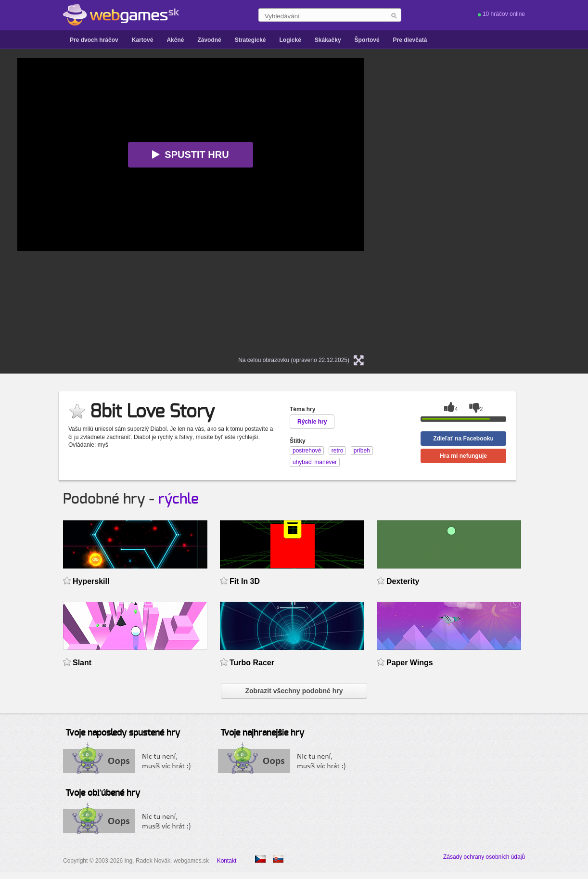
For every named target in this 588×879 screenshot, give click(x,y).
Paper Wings (410, 663)
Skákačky (328, 40)
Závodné (209, 40)
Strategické (250, 40)
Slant (82, 663)
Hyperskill (91, 581)
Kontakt (227, 861)
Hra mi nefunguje (463, 456)
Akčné (175, 40)
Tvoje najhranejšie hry (262, 733)
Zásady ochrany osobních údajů (484, 857)
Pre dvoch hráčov (94, 40)
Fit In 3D (245, 581)
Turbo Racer (252, 663)
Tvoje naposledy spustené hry (123, 733)
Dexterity (403, 581)
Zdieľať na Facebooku (463, 439)
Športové (367, 40)
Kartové (143, 40)
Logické (290, 40)
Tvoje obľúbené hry (103, 793)
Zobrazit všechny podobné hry (294, 691)
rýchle (179, 499)
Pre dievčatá (410, 40)
